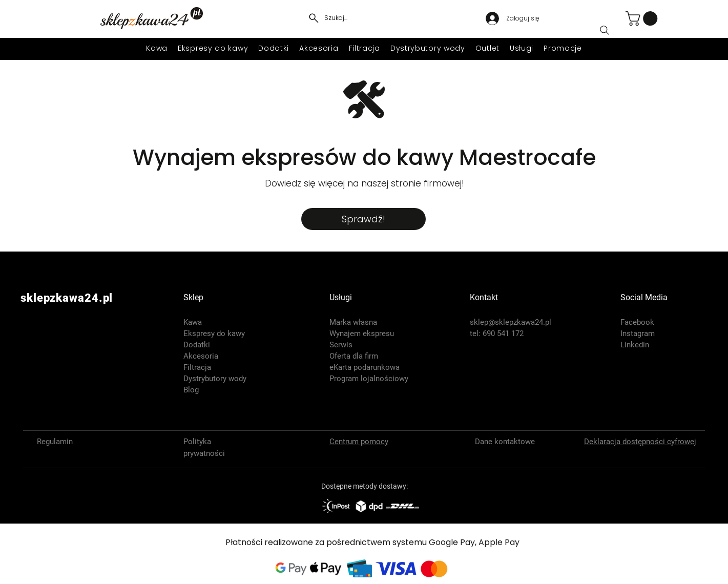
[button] (643, 18)
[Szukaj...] (327, 18)
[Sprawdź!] (363, 219)
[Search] (605, 30)
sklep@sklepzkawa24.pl (511, 322)
